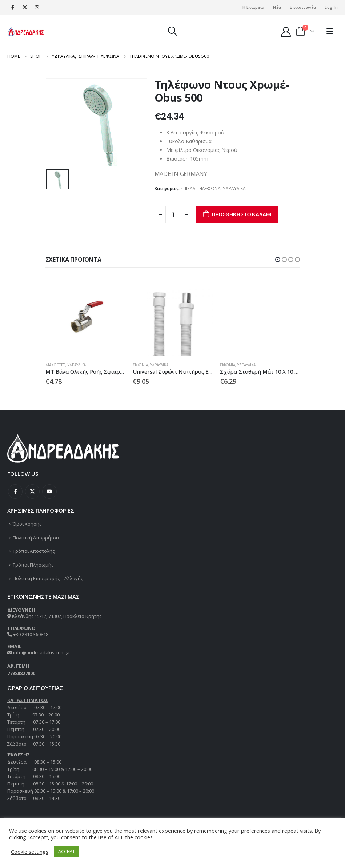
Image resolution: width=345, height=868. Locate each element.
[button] (278, 260)
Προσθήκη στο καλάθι (241, 214)
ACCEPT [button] (67, 851)
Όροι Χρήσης (27, 524)
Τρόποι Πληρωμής (33, 565)
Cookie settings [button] (30, 852)
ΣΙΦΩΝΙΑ (140, 365)
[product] (85, 316)
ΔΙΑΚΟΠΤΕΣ (55, 365)
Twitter (32, 492)
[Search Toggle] (172, 31)
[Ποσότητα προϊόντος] (173, 214)
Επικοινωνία (303, 7)
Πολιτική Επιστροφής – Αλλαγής (48, 579)
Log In (331, 7)
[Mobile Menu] (330, 31)
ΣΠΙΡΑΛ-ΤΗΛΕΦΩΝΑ (201, 188)
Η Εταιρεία (254, 7)
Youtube (49, 492)
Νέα (277, 7)
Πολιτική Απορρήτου (36, 538)
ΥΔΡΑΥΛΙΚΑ (234, 188)
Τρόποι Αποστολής (34, 551)
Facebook (15, 492)
